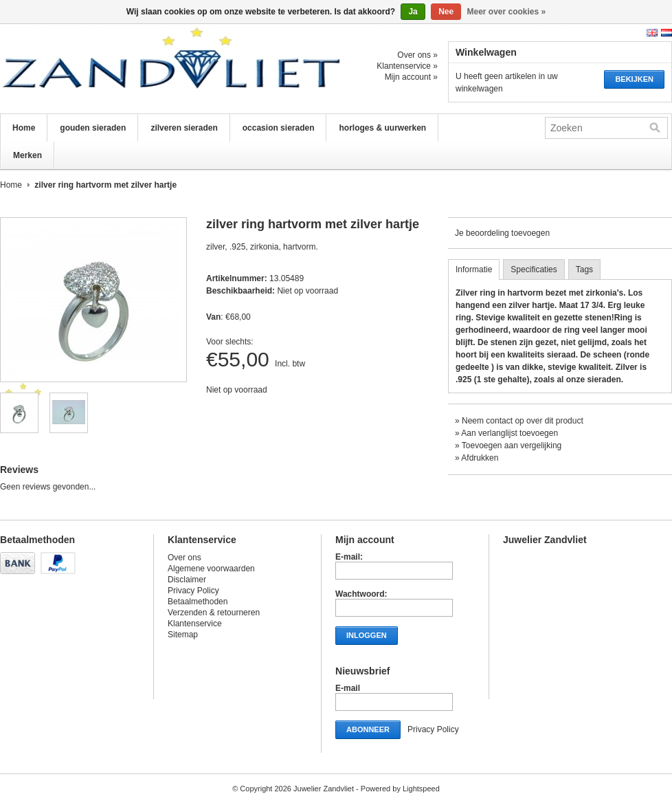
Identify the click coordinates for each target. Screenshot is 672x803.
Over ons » (417, 55)
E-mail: (349, 557)
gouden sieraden (93, 128)
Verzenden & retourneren (214, 613)
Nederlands (667, 33)
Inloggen (367, 635)
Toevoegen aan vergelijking (512, 445)
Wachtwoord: (361, 594)
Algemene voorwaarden (211, 569)
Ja (413, 12)
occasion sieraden (279, 128)
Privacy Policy (193, 591)
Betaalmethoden (198, 602)
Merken (27, 155)
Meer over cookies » (507, 12)
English (652, 33)
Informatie (474, 269)
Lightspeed (421, 789)
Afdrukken (480, 458)
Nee (446, 12)
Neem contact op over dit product (523, 421)
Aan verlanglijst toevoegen (509, 433)
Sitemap (183, 635)
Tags (584, 269)
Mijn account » (411, 77)
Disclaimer (187, 580)
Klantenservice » (407, 66)
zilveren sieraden (184, 128)
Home (24, 128)
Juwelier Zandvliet (137, 69)
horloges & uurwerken (382, 128)
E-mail (348, 688)
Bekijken (634, 79)
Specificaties (534, 269)
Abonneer (368, 729)
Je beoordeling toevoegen (502, 233)
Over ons (184, 558)
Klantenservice (195, 624)
